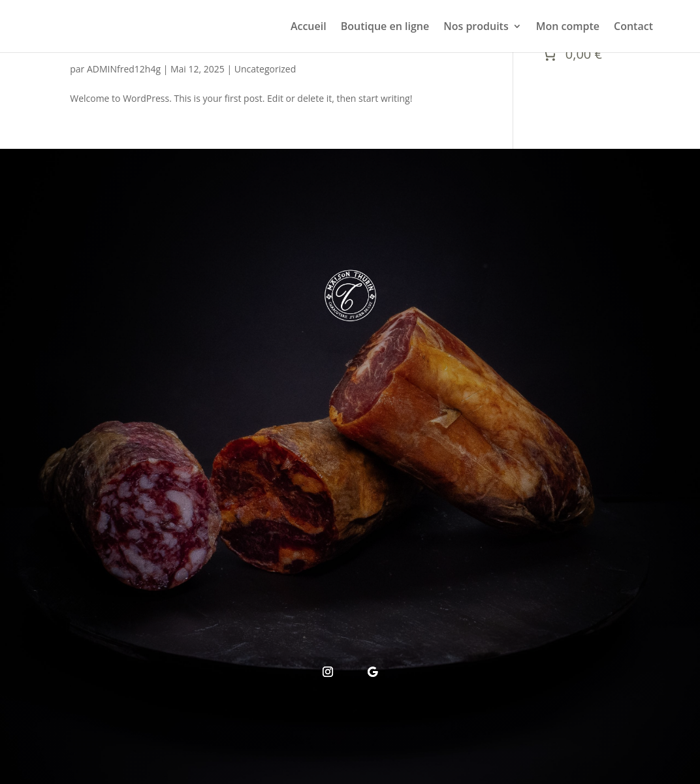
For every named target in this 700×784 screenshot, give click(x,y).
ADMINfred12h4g (124, 69)
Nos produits (476, 27)
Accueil (309, 27)
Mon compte (568, 27)
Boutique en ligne (385, 27)
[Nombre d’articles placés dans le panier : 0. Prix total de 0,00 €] (571, 54)
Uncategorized (265, 69)
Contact (633, 27)
